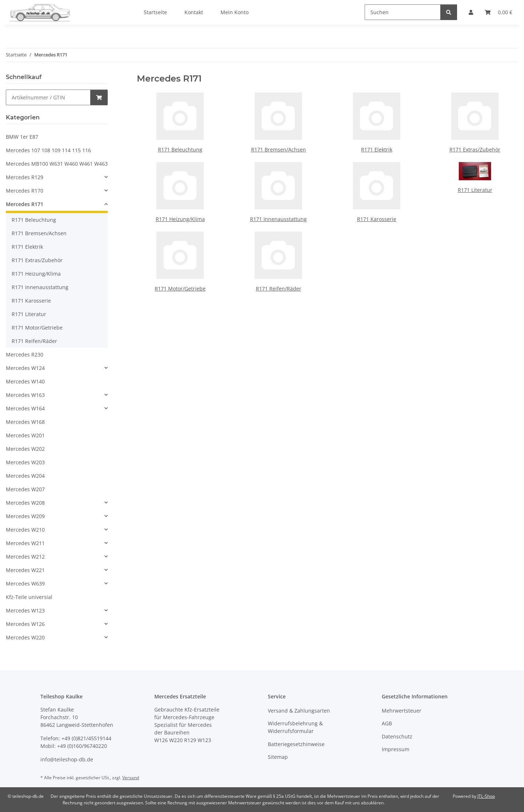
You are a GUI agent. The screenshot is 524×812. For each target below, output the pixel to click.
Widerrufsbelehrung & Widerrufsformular (295, 727)
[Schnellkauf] (48, 97)
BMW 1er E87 (22, 137)
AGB (387, 723)
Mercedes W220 (25, 637)
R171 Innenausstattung (278, 219)
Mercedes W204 (25, 476)
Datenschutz (397, 736)
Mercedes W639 (25, 584)
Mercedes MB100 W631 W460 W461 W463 (57, 164)
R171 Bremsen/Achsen (279, 149)
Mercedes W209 (25, 516)
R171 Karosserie (377, 219)
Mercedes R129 (25, 177)
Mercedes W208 (25, 503)
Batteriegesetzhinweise (296, 744)
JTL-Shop (486, 796)
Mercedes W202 (25, 449)
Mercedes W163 (25, 395)
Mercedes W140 (25, 381)
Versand (131, 778)
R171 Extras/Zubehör (475, 149)
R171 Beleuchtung (180, 149)
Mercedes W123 (25, 610)
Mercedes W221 (25, 570)
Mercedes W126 (25, 624)
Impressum (396, 749)
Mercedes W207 (25, 489)
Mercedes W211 (25, 543)
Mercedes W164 (25, 408)
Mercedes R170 (25, 191)
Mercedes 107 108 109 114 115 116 (48, 150)
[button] (57, 177)
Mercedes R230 (25, 354)
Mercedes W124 (25, 368)
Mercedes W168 (25, 422)
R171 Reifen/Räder (279, 289)
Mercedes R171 (25, 204)
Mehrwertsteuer (402, 711)
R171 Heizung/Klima (180, 219)
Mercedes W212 (25, 557)
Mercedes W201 (25, 435)
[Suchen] (403, 12)
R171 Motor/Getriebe (180, 289)
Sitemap (278, 757)
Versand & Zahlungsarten (299, 711)
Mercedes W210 (25, 530)
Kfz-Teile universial (29, 597)
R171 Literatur (475, 190)
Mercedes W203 (25, 462)
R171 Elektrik (377, 149)
